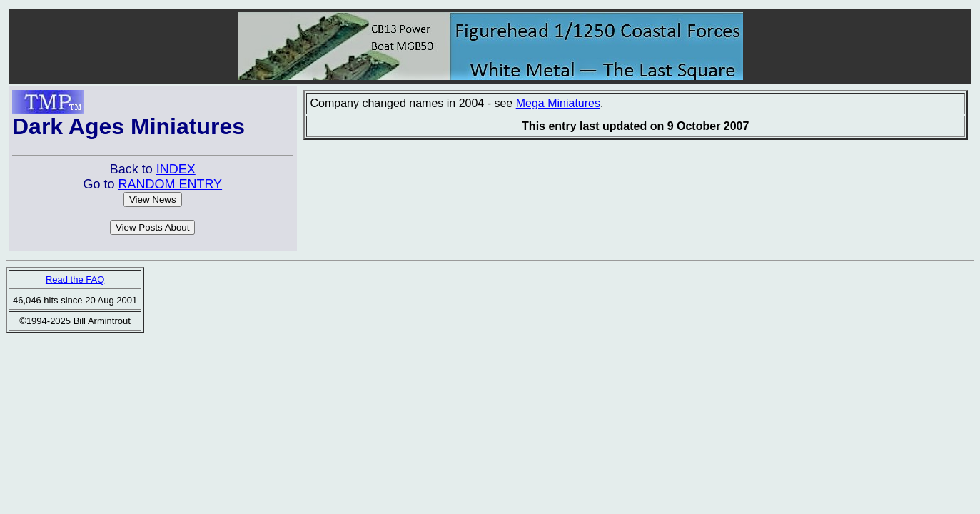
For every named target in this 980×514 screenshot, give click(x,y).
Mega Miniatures (558, 103)
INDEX (176, 169)
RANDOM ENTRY (170, 184)
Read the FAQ (75, 279)
